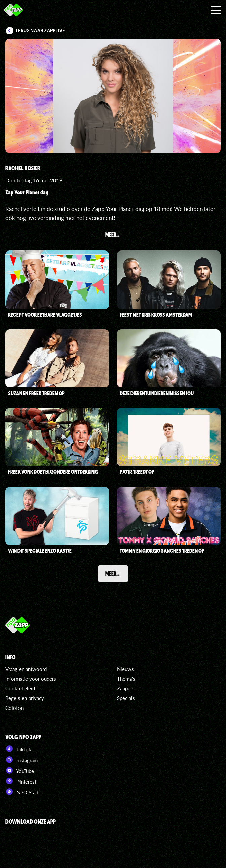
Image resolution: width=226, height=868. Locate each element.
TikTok (18, 749)
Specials (126, 698)
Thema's (126, 679)
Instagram (22, 760)
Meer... (113, 574)
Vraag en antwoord (26, 669)
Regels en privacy (25, 698)
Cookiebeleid (20, 688)
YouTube (20, 770)
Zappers (126, 688)
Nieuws (125, 669)
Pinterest (21, 781)
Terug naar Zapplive (40, 31)
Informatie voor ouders (31, 679)
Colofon (14, 708)
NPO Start (22, 792)
